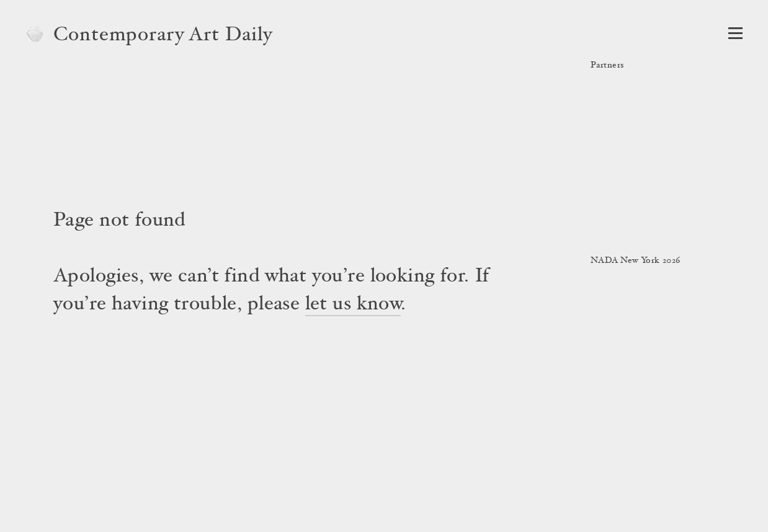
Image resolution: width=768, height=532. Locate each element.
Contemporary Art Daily (163, 36)
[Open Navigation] (735, 33)
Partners (607, 66)
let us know (353, 305)
